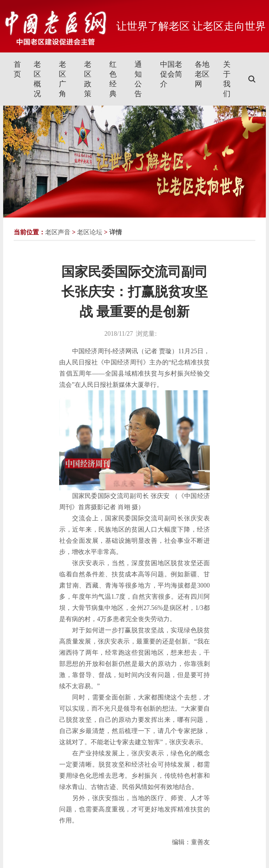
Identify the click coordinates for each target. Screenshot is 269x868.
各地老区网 (202, 74)
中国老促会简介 (171, 74)
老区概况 (37, 79)
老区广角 (63, 79)
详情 (116, 232)
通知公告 (138, 79)
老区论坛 (90, 232)
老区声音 (58, 232)
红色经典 (113, 79)
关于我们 (227, 79)
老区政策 (88, 79)
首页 (17, 69)
